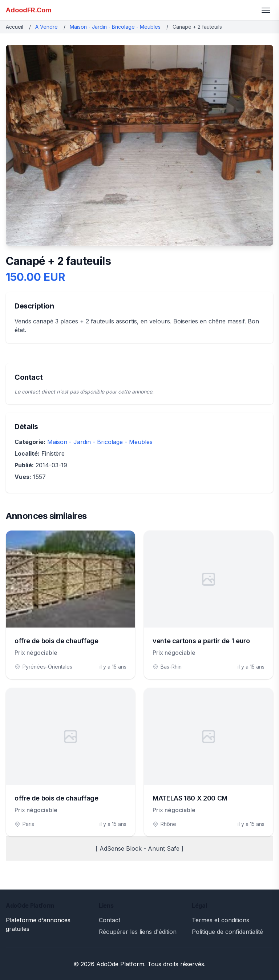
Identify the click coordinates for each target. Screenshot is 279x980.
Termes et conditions (221, 920)
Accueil (15, 27)
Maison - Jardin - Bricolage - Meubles (115, 27)
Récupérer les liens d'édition (138, 932)
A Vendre (46, 27)
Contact (110, 920)
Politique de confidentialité (227, 932)
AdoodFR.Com (29, 10)
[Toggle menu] (266, 10)
